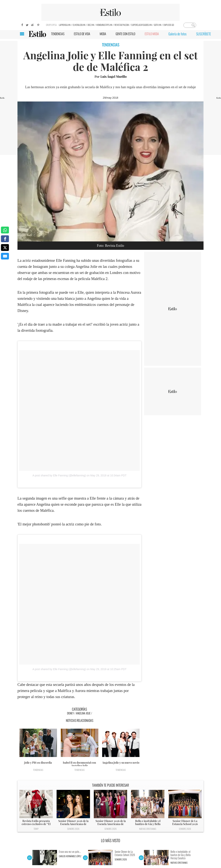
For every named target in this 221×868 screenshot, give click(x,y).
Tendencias (38, 770)
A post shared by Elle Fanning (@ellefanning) (59, 475)
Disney (70, 713)
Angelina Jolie (83, 713)
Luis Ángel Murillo (114, 77)
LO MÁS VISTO (111, 840)
